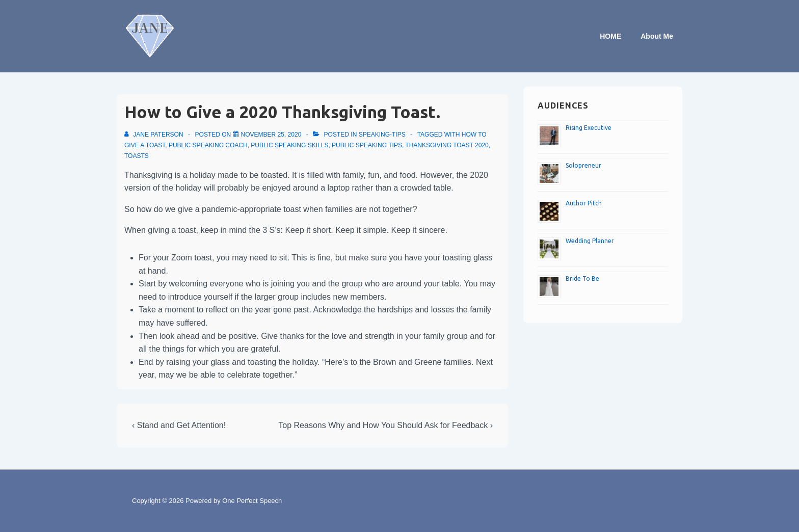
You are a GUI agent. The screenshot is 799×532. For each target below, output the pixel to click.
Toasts (137, 156)
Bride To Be (582, 278)
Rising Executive (589, 128)
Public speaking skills (289, 145)
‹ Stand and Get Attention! (179, 425)
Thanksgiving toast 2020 (447, 145)
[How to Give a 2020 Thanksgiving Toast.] (271, 135)
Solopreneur (583, 165)
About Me (657, 36)
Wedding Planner (590, 241)
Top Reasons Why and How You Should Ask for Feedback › (385, 425)
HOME (610, 36)
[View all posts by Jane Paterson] (155, 135)
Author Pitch (584, 203)
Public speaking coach (208, 145)
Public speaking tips (367, 145)
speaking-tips (382, 135)
